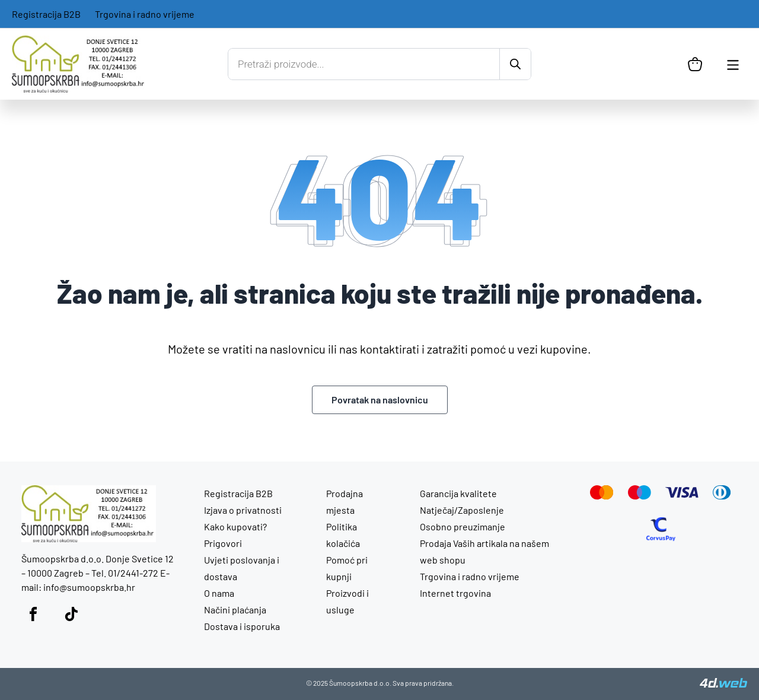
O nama (219, 593)
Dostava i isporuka (242, 626)
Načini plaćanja (235, 610)
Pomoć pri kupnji (347, 568)
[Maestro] (640, 496)
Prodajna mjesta (345, 502)
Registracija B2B (46, 14)
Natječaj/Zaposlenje (462, 510)
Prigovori (223, 543)
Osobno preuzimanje (463, 526)
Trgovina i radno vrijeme (145, 14)
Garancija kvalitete (458, 493)
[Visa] (682, 494)
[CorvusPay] (661, 537)
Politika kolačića (343, 535)
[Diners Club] (722, 496)
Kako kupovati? (235, 526)
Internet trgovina (455, 593)
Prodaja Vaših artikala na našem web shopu (484, 551)
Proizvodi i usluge (347, 601)
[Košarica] (695, 64)
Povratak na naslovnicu (380, 400)
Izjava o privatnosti (243, 510)
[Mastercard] (602, 496)
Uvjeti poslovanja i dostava (242, 568)
